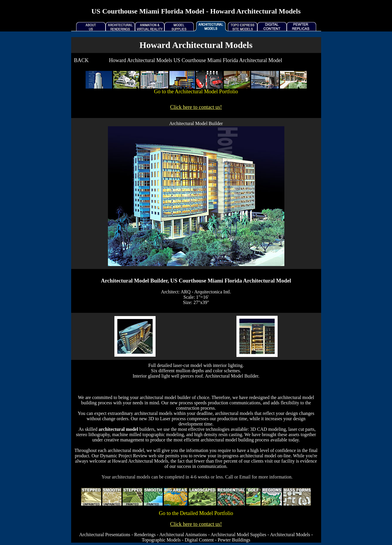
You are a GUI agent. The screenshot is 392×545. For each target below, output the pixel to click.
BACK (81, 60)
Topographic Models (161, 540)
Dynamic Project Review (124, 456)
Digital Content (199, 540)
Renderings (145, 535)
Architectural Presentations (105, 535)
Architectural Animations (183, 535)
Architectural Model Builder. (232, 376)
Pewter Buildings (234, 540)
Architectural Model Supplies (238, 535)
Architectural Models (290, 535)
